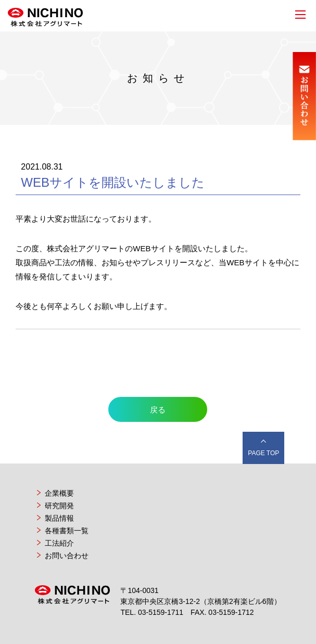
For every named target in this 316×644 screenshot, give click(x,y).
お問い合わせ (67, 556)
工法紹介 (59, 543)
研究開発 (59, 506)
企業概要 (59, 493)
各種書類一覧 (67, 531)
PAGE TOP (263, 453)
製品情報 (59, 518)
